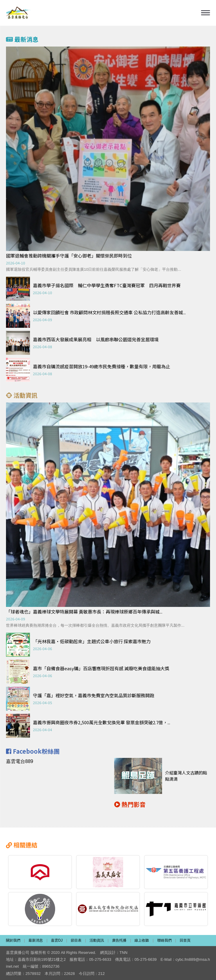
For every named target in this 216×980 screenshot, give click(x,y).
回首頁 (185, 940)
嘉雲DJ (57, 940)
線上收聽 (142, 940)
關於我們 (13, 940)
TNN (124, 953)
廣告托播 (119, 940)
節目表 (76, 940)
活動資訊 (97, 940)
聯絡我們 (164, 940)
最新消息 (36, 940)
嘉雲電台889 (20, 761)
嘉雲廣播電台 (19, 13)
